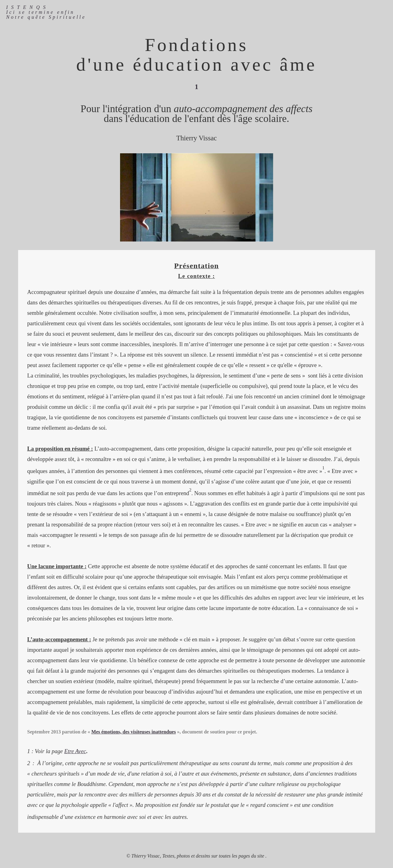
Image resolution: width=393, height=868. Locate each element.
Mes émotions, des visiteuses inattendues (134, 732)
